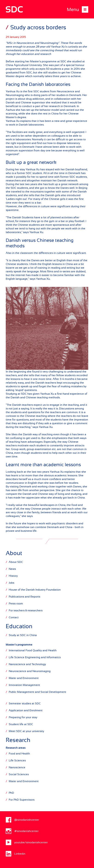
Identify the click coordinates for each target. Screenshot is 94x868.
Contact (12, 617)
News (11, 569)
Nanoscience (16, 767)
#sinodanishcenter (22, 831)
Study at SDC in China (21, 635)
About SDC (14, 562)
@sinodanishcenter (22, 820)
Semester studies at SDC (23, 703)
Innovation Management (23, 685)
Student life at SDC (19, 724)
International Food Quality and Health (31, 650)
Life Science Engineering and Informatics (33, 657)
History (12, 576)
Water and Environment (22, 678)
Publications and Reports (23, 596)
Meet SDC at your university (25, 731)
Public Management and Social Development (36, 692)
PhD (10, 793)
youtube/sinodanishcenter (27, 842)
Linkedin (16, 854)
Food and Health (18, 753)
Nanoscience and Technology (26, 664)
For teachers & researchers (24, 610)
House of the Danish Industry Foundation (33, 590)
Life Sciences (16, 760)
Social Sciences (17, 774)
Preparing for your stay (21, 717)
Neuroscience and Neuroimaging (28, 671)
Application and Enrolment (24, 710)
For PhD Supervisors (20, 800)
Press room (14, 603)
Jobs (10, 583)
